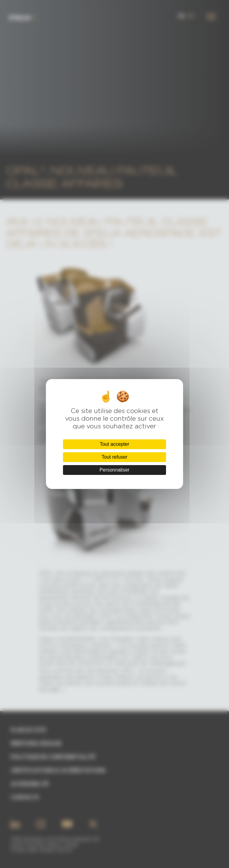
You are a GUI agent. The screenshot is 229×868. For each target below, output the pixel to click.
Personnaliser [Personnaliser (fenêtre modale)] (115, 470)
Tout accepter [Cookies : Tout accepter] (114, 444)
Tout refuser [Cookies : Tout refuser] (114, 457)
